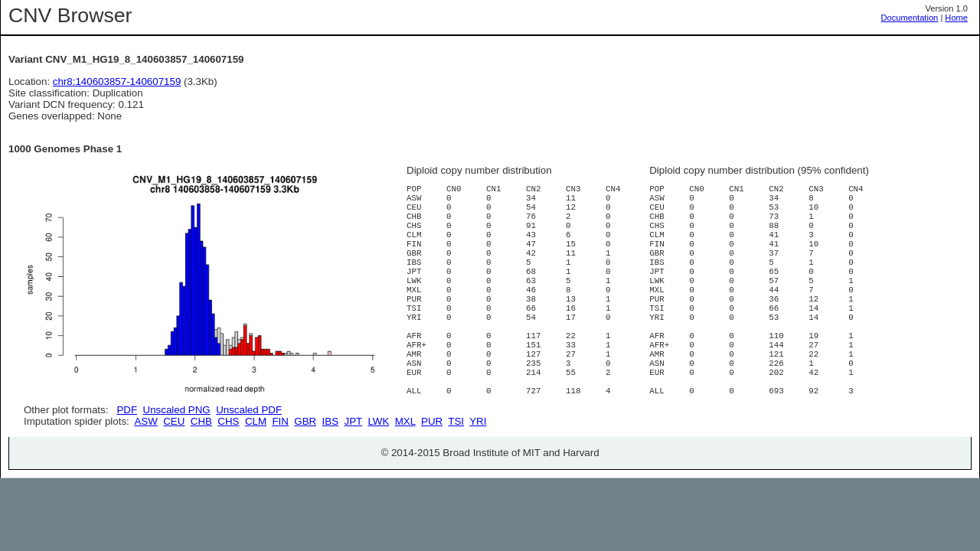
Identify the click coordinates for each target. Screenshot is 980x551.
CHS (228, 476)
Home (956, 18)
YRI (478, 476)
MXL (405, 476)
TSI (456, 476)
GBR (305, 476)
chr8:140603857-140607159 (117, 82)
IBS (330, 476)
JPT (353, 476)
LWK (378, 476)
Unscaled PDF (249, 410)
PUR (432, 476)
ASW (145, 476)
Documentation (910, 18)
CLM (256, 476)
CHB (201, 476)
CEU (174, 476)
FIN (280, 476)
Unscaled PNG (177, 410)
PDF (127, 410)
